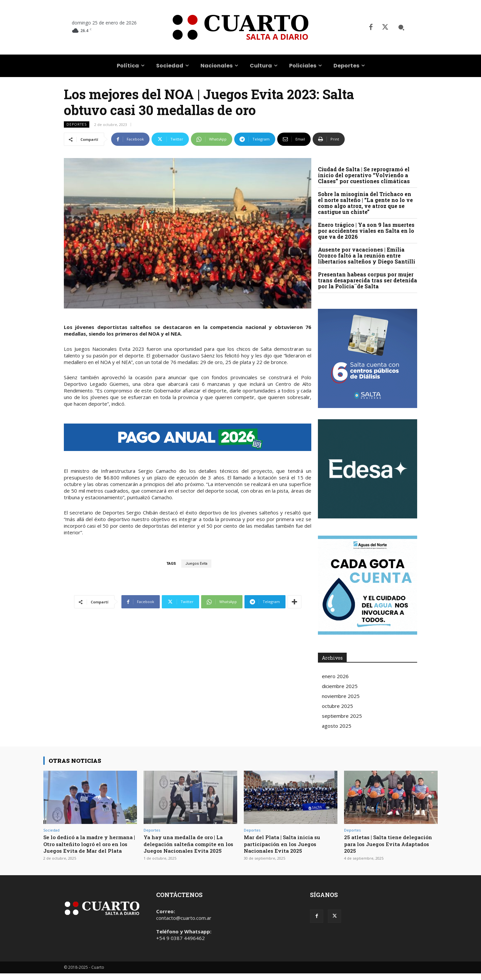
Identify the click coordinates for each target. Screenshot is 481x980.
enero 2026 (335, 676)
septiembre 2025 (342, 716)
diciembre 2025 (340, 686)
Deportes (77, 124)
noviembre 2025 (341, 696)
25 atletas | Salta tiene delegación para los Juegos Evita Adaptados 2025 (383, 844)
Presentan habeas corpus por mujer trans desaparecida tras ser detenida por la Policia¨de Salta (368, 280)
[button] (401, 27)
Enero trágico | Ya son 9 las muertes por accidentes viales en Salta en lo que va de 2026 (366, 231)
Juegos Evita (196, 564)
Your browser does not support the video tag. (368, 469)
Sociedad (51, 830)
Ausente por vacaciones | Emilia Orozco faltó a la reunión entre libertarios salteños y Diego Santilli (367, 255)
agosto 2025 (337, 726)
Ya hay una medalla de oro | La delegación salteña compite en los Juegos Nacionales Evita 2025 (188, 847)
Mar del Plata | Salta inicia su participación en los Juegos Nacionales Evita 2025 (286, 844)
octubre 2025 (337, 706)
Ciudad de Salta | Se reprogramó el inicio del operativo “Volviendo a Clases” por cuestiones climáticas (364, 175)
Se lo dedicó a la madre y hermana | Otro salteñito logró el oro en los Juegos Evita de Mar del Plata (90, 847)
